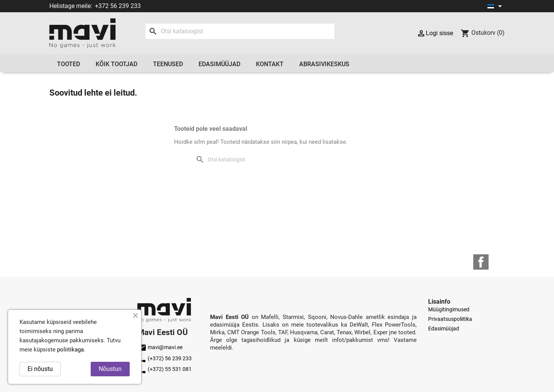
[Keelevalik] (496, 6)
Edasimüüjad (219, 64)
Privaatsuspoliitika (450, 319)
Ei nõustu (40, 369)
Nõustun (110, 369)
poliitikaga (70, 350)
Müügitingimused (449, 309)
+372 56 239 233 (118, 6)
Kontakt (270, 64)
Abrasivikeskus (324, 64)
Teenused (168, 64)
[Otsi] (240, 31)
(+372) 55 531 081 (165, 369)
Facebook (481, 262)
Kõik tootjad (117, 64)
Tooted (68, 64)
